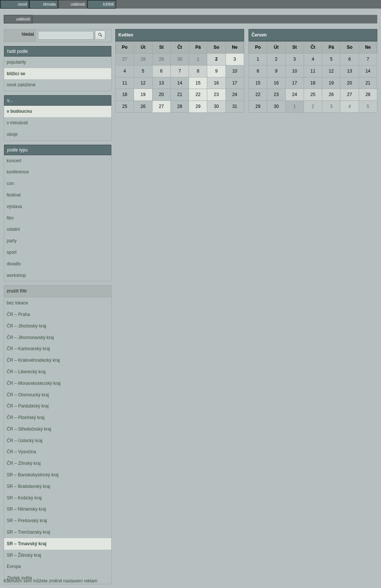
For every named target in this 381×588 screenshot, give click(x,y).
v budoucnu (19, 111)
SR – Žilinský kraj (24, 555)
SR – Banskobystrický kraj (33, 475)
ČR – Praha (18, 314)
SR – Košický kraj (24, 498)
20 (161, 95)
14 (180, 83)
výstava (14, 207)
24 (235, 95)
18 (124, 95)
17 (235, 83)
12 (143, 83)
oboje (12, 134)
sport (12, 252)
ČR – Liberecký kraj (26, 372)
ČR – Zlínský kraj (24, 463)
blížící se (16, 74)
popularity (16, 62)
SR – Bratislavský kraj (28, 486)
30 (180, 59)
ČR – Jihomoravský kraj (30, 338)
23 (216, 95)
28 (143, 59)
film (10, 218)
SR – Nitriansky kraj (26, 509)
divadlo (14, 264)
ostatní (13, 229)
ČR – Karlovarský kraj (28, 349)
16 (216, 83)
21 (180, 95)
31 (235, 106)
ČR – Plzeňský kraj (25, 418)
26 (143, 106)
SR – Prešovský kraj (27, 521)
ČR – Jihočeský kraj (26, 326)
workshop (16, 275)
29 (161, 59)
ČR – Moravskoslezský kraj (34, 383)
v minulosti (17, 123)
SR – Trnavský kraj (27, 544)
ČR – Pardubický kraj (28, 406)
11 (124, 83)
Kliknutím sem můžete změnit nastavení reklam (50, 581)
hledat (28, 34)
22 (198, 95)
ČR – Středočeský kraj (29, 429)
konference (18, 172)
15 (198, 83)
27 (124, 59)
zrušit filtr (17, 291)
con (10, 183)
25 (124, 106)
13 (161, 83)
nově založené (21, 85)
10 (235, 71)
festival (14, 195)
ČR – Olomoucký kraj (28, 395)
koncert (14, 161)
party (12, 241)
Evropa (14, 566)
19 (143, 95)
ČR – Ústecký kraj (25, 441)
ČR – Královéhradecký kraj (33, 360)
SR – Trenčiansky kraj (28, 532)
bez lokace (17, 303)
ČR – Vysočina (21, 452)
